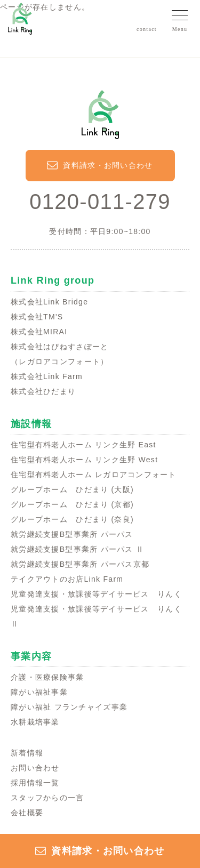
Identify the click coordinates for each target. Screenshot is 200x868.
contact (147, 29)
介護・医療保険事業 (47, 677)
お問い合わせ (35, 768)
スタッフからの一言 (47, 798)
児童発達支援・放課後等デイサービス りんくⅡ (96, 616)
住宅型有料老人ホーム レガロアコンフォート (94, 475)
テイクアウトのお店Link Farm (67, 579)
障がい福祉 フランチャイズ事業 (69, 707)
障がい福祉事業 (39, 692)
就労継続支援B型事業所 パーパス (72, 534)
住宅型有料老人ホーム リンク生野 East (83, 445)
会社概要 (27, 813)
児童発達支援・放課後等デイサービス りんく (96, 594)
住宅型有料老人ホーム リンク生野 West (84, 460)
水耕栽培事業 (35, 722)
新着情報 (27, 753)
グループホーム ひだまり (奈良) (72, 519)
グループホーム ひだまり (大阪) (72, 489)
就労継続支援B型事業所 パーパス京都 (80, 564)
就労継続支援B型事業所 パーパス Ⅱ (77, 549)
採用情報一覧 (35, 783)
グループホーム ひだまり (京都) (72, 504)
